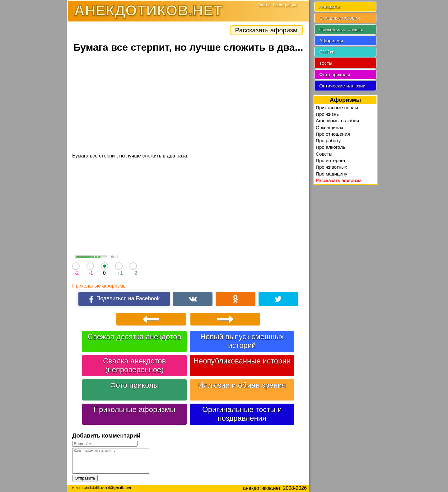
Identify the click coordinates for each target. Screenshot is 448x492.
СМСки (327, 52)
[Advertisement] (188, 104)
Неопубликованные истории (242, 361)
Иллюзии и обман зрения (242, 385)
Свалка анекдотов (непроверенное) (134, 365)
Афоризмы (331, 41)
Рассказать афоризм (266, 30)
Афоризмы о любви (337, 121)
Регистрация (285, 5)
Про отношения (333, 134)
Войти (264, 5)
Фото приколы (134, 385)
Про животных (331, 167)
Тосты (326, 63)
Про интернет (331, 160)
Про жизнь (327, 114)
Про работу (328, 141)
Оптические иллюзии (342, 86)
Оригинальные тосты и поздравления (242, 414)
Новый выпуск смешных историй (242, 341)
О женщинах (329, 127)
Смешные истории (340, 18)
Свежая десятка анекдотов (134, 337)
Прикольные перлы (337, 108)
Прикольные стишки (341, 29)
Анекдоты (330, 7)
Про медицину (331, 174)
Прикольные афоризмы (99, 286)
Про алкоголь (331, 147)
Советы (324, 154)
